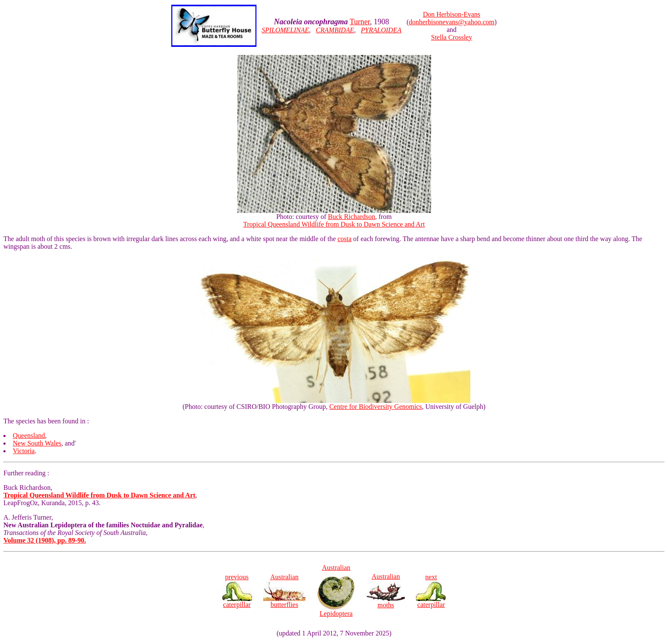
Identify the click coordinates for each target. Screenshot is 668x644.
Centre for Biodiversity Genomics (376, 407)
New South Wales (37, 443)
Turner (360, 22)
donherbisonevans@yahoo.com (452, 22)
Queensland (29, 436)
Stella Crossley (452, 37)
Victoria (24, 451)
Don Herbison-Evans (452, 14)
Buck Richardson (352, 217)
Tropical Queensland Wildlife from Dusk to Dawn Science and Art (334, 224)
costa (344, 239)
